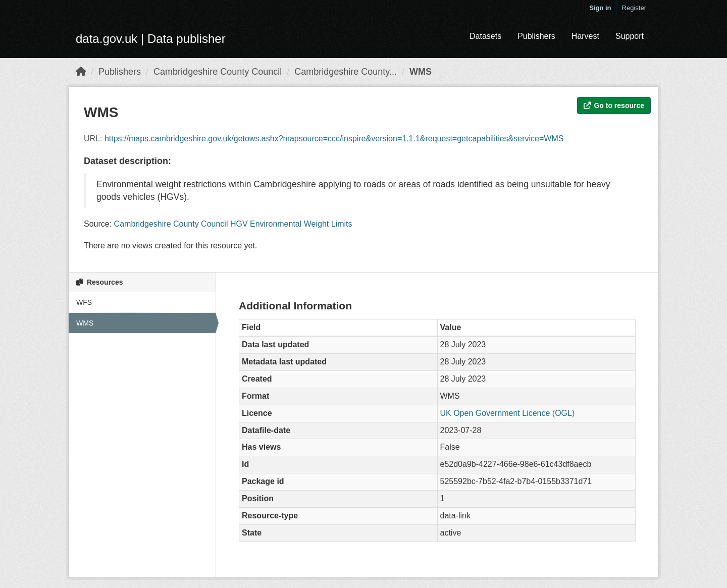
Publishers (536, 36)
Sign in (600, 8)
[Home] (81, 72)
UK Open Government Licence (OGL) (508, 413)
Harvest (585, 36)
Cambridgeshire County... (346, 72)
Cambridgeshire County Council (218, 72)
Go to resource (614, 105)
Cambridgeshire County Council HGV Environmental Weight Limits (233, 224)
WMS (421, 72)
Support (630, 36)
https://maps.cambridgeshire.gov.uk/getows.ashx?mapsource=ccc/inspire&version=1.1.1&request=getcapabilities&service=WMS (334, 139)
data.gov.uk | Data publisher (151, 39)
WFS (84, 302)
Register (634, 8)
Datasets (485, 36)
